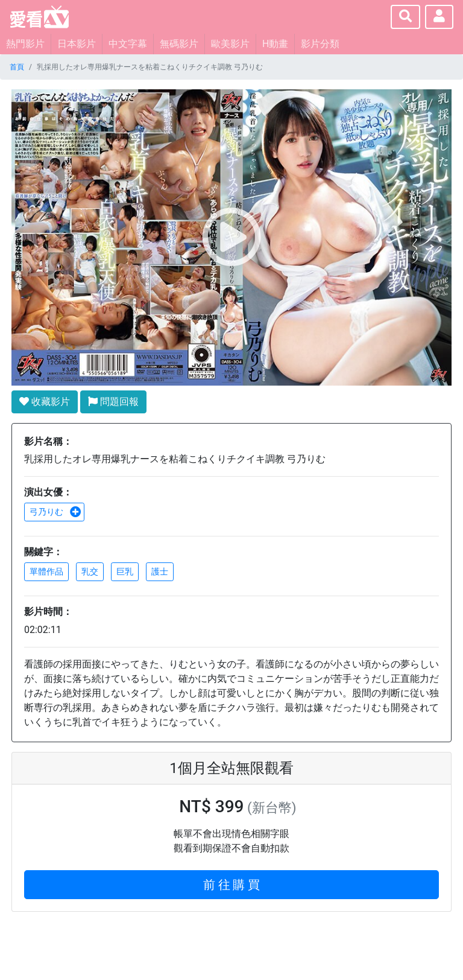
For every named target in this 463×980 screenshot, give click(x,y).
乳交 (90, 571)
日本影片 (77, 44)
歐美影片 (230, 44)
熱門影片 (25, 44)
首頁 (17, 67)
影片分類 (320, 44)
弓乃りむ (55, 512)
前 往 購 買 (232, 885)
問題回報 (113, 402)
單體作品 (46, 571)
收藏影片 (45, 402)
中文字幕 (128, 44)
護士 (160, 571)
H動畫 (275, 44)
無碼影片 (179, 44)
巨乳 (125, 571)
